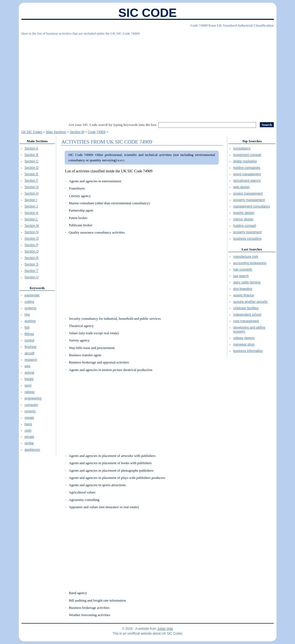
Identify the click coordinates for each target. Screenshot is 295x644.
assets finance (244, 295)
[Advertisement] (148, 77)
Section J (31, 206)
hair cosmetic (243, 270)
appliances (32, 450)
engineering (33, 398)
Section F (32, 181)
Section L (31, 219)
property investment (247, 232)
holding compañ (245, 226)
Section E (32, 174)
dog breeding (243, 289)
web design (241, 187)
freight (29, 379)
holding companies (247, 168)
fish (27, 328)
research (31, 360)
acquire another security (250, 302)
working (30, 321)
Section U (32, 277)
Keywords (37, 288)
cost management (246, 321)
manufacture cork (246, 257)
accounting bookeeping (250, 263)
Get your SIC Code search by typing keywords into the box (113, 125)
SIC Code (148, 13)
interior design (243, 219)
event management (247, 174)
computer (31, 405)
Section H (32, 194)
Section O (32, 239)
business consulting (247, 239)
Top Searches (252, 141)
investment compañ (247, 155)
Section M (32, 226)
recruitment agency (247, 181)
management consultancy (252, 206)
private (30, 437)
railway (30, 392)
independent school (247, 315)
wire (28, 366)
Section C (32, 161)
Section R (32, 258)
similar (29, 443)
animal (29, 373)
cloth (28, 431)
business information (248, 351)
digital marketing (245, 161)
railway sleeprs (244, 338)
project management (248, 194)
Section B (32, 155)
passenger (32, 295)
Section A (32, 148)
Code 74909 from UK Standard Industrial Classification (232, 25)
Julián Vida (165, 629)
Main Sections (37, 141)
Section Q (32, 252)
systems (31, 308)
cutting (29, 302)
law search (241, 276)
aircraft (30, 353)
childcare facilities (246, 308)
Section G (32, 187)
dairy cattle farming (247, 282)
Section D (32, 168)
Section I (31, 200)
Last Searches (252, 249)
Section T (31, 271)
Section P (32, 245)
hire (27, 315)
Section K (32, 213)
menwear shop (244, 344)
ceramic (30, 411)
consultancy (242, 148)
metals (29, 418)
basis (28, 424)
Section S (32, 264)
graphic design (244, 213)
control (30, 340)
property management (249, 200)
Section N (32, 232)
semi (28, 385)
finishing (31, 347)
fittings (29, 334)
